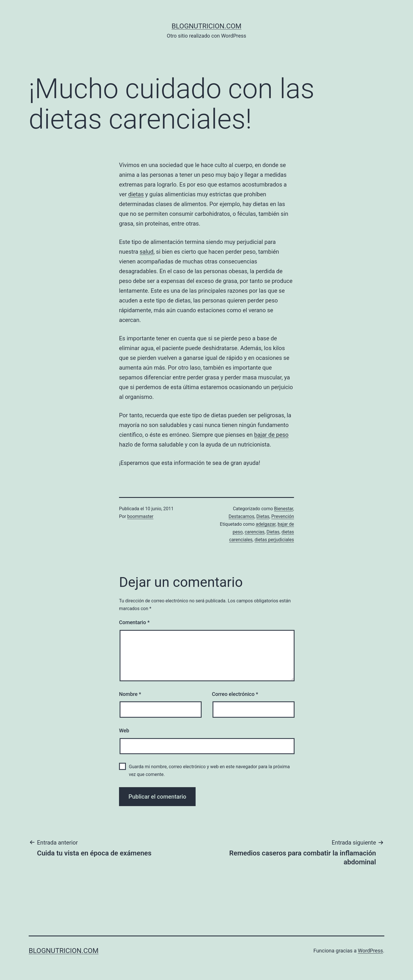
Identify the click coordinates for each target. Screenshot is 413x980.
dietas (136, 194)
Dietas (263, 516)
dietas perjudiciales (274, 540)
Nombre (130, 694)
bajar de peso (271, 435)
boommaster (140, 516)
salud (147, 252)
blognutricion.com (206, 26)
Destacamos (241, 516)
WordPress (370, 951)
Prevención (283, 516)
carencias (255, 532)
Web (124, 730)
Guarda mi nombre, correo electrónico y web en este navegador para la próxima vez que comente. (209, 771)
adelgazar (266, 524)
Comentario (134, 622)
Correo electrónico (235, 694)
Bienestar (284, 509)
